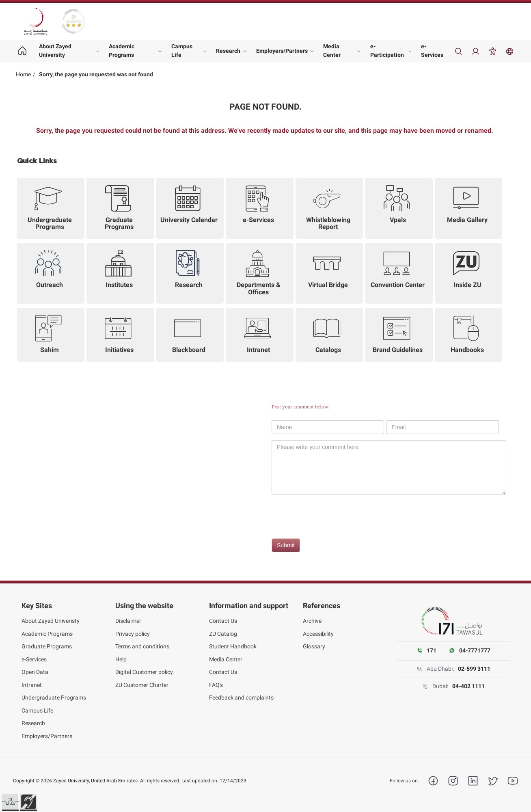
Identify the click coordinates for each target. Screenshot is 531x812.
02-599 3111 (474, 669)
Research (228, 51)
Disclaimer (128, 621)
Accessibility (318, 634)
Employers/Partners (282, 51)
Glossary (314, 646)
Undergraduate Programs (54, 698)
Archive (312, 621)
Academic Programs (122, 51)
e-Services (432, 51)
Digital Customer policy (144, 672)
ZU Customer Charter (142, 685)
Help (121, 659)
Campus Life (182, 51)
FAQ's (216, 685)
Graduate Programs (47, 646)
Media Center (332, 51)
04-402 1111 (468, 686)
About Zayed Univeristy (51, 621)
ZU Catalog (223, 634)
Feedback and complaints (241, 698)
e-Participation (387, 51)
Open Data (35, 672)
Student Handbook (233, 646)
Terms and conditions (142, 646)
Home (23, 74)
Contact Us (223, 621)
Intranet (32, 685)
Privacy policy (133, 634)
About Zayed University (55, 51)
